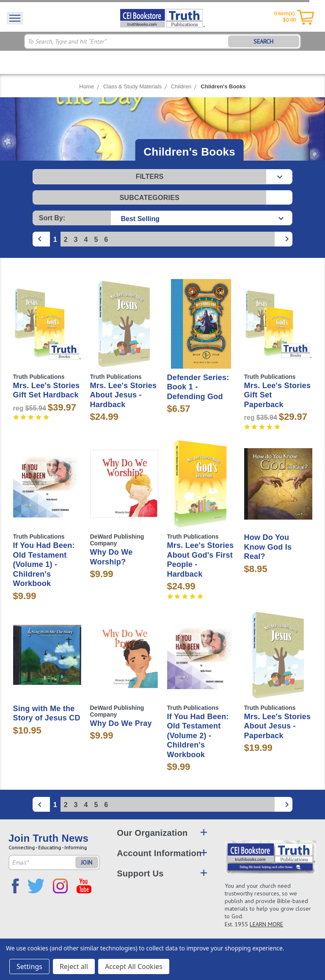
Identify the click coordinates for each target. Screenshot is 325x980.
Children (181, 86)
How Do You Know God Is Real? (268, 547)
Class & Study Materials (132, 86)
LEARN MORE (266, 924)
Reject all (74, 966)
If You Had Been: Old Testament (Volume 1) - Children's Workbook (44, 564)
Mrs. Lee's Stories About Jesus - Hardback (124, 395)
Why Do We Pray (121, 723)
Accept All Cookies (134, 966)
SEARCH (263, 41)
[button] (162, 177)
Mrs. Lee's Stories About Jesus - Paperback (278, 726)
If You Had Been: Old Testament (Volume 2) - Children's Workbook (198, 736)
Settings (29, 966)
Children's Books (223, 86)
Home (87, 86)
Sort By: (52, 218)
